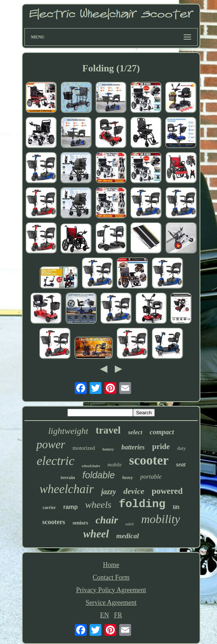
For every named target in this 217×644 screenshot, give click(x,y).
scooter (149, 460)
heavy (128, 478)
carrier (49, 508)
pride (161, 446)
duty (182, 448)
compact (162, 432)
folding (142, 504)
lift (176, 507)
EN (104, 615)
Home (111, 565)
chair (107, 520)
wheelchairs (91, 466)
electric (56, 461)
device (134, 491)
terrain (68, 477)
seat (181, 464)
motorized (84, 448)
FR (118, 615)
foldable (99, 475)
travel (108, 430)
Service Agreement (111, 603)
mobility (161, 519)
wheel (96, 534)
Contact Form (111, 577)
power (51, 444)
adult (130, 524)
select (135, 432)
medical (128, 536)
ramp (71, 507)
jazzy (108, 492)
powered (167, 491)
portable (151, 477)
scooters (54, 522)
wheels (98, 505)
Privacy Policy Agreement (111, 590)
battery (108, 449)
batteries (133, 447)
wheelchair (67, 489)
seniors (80, 523)
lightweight (68, 431)
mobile (114, 465)
